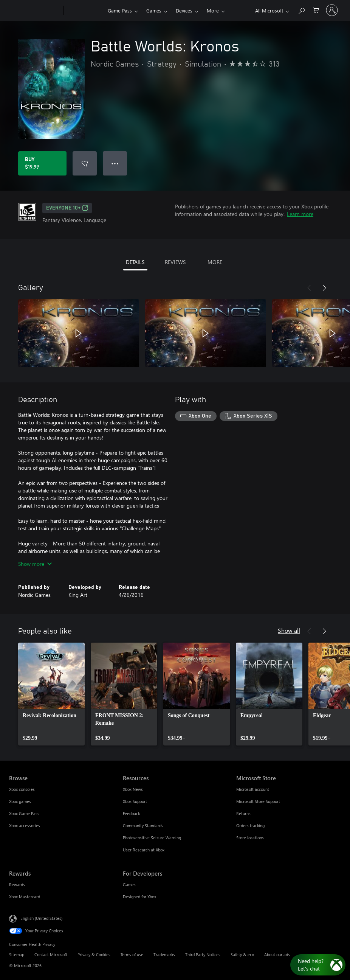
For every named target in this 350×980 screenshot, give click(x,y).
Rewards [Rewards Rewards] (17, 884)
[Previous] (309, 288)
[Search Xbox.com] (301, 10)
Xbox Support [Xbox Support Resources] (135, 801)
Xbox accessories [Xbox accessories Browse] (25, 825)
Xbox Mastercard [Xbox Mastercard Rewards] (25, 897)
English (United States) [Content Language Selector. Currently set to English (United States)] (41, 918)
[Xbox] (85, 11)
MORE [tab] (215, 262)
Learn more (300, 214)
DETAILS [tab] (135, 262)
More (213, 10)
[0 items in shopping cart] (316, 10)
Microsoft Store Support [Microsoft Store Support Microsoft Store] (258, 801)
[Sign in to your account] (332, 10)
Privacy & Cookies (94, 954)
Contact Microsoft (51, 954)
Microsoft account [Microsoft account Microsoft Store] (253, 789)
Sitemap (17, 954)
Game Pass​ (120, 10)
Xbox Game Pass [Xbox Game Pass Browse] (24, 813)
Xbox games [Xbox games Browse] (20, 801)
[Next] (324, 288)
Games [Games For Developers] (129, 884)
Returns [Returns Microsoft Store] (243, 813)
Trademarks (164, 954)
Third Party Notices (203, 954)
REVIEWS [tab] (175, 262)
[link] (51, 694)
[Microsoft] (35, 11)
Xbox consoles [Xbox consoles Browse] (22, 789)
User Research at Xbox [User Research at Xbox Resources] (144, 850)
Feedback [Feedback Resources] (131, 813)
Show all (289, 630)
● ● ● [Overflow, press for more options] (115, 163)
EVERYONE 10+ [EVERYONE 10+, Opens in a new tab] (67, 208)
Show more (35, 564)
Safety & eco (242, 954)
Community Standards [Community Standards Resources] (143, 825)
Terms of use (132, 954)
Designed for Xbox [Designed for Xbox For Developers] (139, 897)
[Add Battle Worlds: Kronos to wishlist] (85, 163)
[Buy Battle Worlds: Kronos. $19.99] (42, 163)
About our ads (277, 954)
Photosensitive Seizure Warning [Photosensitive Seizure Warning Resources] (152, 838)
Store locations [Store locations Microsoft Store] (250, 838)
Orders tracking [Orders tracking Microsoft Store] (250, 825)
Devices (184, 10)
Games (154, 10)
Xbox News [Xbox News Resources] (133, 789)
